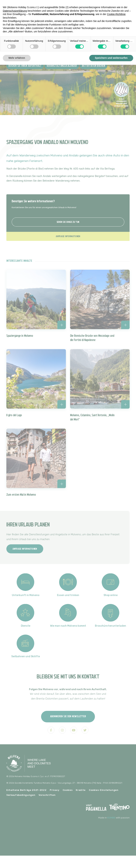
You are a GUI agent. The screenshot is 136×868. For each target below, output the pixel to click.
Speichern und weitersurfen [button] (111, 58)
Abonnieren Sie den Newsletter (68, 716)
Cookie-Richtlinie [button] (116, 14)
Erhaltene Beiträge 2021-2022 (26, 790)
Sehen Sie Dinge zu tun (68, 222)
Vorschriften (47, 795)
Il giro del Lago (14, 415)
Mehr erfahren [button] (17, 58)
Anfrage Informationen (68, 236)
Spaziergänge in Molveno (20, 336)
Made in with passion (114, 818)
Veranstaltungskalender (62, 66)
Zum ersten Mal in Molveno (21, 495)
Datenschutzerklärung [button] (15, 11)
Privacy (55, 790)
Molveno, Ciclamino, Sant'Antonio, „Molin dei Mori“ (92, 417)
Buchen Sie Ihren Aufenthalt (25, 66)
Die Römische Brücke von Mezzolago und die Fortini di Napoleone (92, 338)
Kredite (81, 790)
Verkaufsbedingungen (21, 795)
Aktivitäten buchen (93, 66)
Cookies (68, 790)
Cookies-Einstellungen (104, 790)
